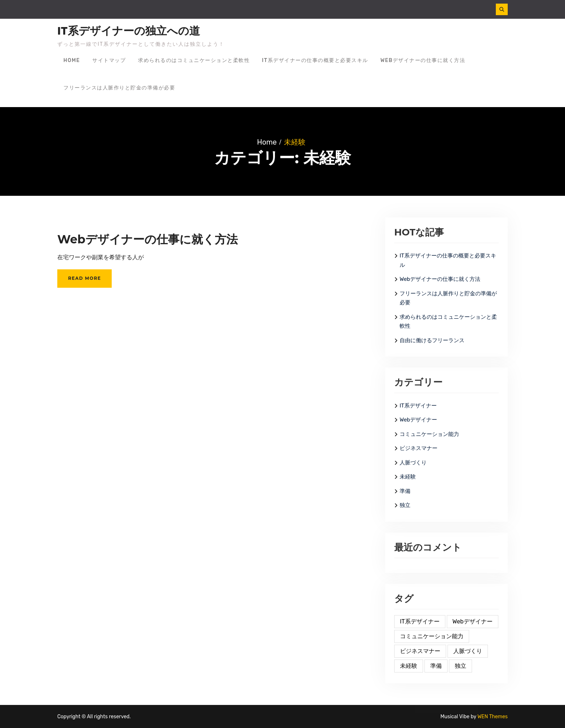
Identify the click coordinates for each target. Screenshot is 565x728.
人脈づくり (413, 463)
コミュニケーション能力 (429, 434)
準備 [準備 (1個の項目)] (436, 666)
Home (72, 60)
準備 (405, 491)
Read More (84, 278)
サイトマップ (109, 60)
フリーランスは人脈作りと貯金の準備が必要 (119, 88)
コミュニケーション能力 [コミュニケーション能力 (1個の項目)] (432, 636)
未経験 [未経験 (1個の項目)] (409, 666)
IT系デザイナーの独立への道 (129, 31)
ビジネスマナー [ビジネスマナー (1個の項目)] (420, 651)
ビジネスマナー (419, 448)
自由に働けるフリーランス (432, 340)
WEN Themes (493, 717)
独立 (405, 505)
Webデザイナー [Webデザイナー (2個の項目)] (473, 621)
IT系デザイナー (418, 406)
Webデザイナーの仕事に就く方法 (423, 60)
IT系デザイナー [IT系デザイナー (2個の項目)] (420, 621)
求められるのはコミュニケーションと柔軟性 (194, 60)
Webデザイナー (418, 420)
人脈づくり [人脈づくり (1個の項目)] (468, 651)
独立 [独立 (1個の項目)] (461, 666)
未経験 (408, 477)
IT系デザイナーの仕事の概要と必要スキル (315, 60)
